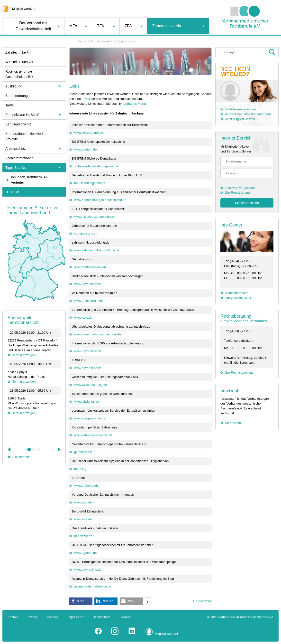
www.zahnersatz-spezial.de (93, 435)
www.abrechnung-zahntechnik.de (98, 334)
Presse (33, 617)
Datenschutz (101, 617)
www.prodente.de (86, 486)
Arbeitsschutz (16, 149)
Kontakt (13, 617)
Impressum (75, 617)
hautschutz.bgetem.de (90, 183)
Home (82, 41)
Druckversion (202, 601)
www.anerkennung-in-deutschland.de (100, 200)
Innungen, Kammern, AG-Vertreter (30, 180)
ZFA (128, 26)
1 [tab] (29, 450)
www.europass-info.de (90, 418)
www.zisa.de (83, 519)
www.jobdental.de (87, 402)
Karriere (53, 617)
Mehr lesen (233, 423)
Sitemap (126, 617)
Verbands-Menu (135, 104)
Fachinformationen (19, 158)
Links (15, 192)
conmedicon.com (86, 233)
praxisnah (230, 391)
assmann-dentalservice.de (93, 586)
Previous (9, 449)
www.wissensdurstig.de (91, 385)
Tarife (9, 105)
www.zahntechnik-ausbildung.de (97, 250)
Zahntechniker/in (167, 26)
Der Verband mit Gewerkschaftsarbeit (33, 26)
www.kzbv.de (83, 317)
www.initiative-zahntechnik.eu (95, 217)
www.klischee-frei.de (89, 133)
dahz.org (80, 469)
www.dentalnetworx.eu (90, 267)
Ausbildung (14, 86)
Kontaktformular (236, 293)
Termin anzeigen (24, 355)
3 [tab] (39, 450)
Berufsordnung (17, 96)
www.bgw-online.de (88, 284)
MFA (73, 26)
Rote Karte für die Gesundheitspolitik (19, 74)
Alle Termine (21, 457)
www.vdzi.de (83, 502)
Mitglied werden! (24, 9)
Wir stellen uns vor (19, 62)
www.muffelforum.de (89, 301)
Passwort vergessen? (240, 188)
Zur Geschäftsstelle (239, 298)
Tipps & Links (126, 41)
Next (59, 449)
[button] (81, 601)
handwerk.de (83, 536)
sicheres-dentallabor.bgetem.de (96, 166)
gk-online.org (83, 452)
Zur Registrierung (237, 193)
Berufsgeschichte (18, 124)
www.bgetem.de (86, 149)
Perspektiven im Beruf (22, 115)
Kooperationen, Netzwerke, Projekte (26, 136)
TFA (101, 26)
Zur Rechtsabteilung (239, 373)
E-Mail (86, 99)
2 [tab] (34, 450)
